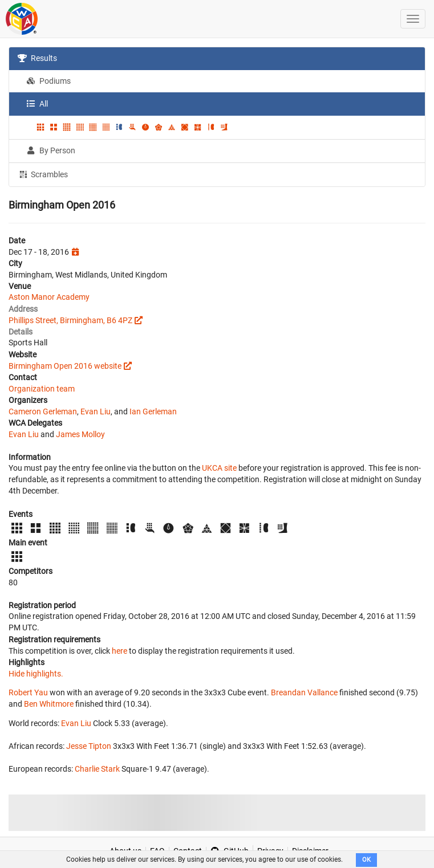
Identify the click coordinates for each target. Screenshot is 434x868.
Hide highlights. (36, 674)
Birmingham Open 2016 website (65, 366)
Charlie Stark (97, 769)
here (119, 651)
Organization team (42, 389)
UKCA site (219, 468)
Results (37, 58)
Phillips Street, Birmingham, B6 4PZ (70, 320)
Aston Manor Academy (49, 297)
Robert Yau (28, 692)
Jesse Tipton (89, 746)
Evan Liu (96, 411)
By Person (51, 150)
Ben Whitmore (49, 704)
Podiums (48, 81)
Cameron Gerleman (43, 411)
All (37, 104)
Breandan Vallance (304, 692)
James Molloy (80, 434)
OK (366, 860)
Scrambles (43, 174)
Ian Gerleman (153, 411)
